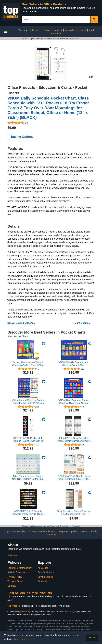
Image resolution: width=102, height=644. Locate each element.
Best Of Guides (46, 572)
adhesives (35, 30)
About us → (14, 555)
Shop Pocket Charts (18, 336)
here (10, 317)
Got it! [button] (92, 638)
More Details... (82, 323)
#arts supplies (19, 532)
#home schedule (88, 532)
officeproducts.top (23, 612)
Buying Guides (45, 577)
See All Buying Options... (21, 323)
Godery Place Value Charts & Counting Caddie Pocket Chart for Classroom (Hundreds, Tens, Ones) (28, 364)
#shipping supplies (68, 532)
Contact (11, 586)
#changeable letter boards (42, 532)
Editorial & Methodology (20, 568)
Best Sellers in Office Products (44, 4)
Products (42, 581)
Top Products (14, 606)
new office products (75, 30)
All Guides (43, 568)
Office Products (21, 87)
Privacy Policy (15, 577)
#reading (51, 535)
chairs (47, 30)
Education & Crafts (55, 87)
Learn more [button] (20, 639)
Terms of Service (16, 581)
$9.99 (12, 128)
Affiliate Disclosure (17, 572)
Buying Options (22, 137)
